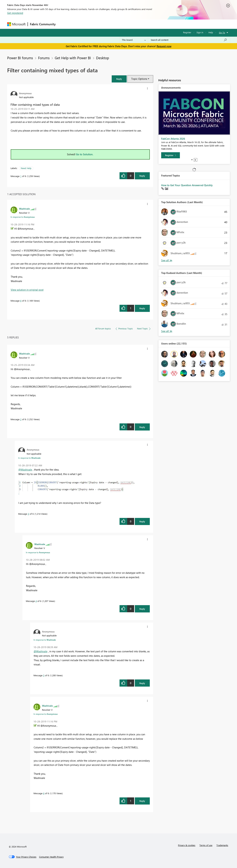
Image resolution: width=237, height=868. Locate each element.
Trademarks (222, 845)
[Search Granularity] (134, 40)
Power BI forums (20, 58)
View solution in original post (27, 290)
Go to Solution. (85, 154)
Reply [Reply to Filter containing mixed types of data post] (142, 176)
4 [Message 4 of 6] (36, 601)
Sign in (200, 32)
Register (187, 32)
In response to (23, 217)
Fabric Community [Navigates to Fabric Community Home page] (43, 24)
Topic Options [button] (139, 79)
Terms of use (206, 845)
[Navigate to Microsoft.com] (16, 24)
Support (150, 24)
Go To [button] (222, 32)
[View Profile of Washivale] (24, 209)
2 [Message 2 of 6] (21, 419)
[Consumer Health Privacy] (51, 857)
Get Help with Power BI (73, 58)
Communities (107, 24)
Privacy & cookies (187, 845)
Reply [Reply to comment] (142, 308)
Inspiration (78, 24)
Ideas (92, 24)
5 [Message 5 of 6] (44, 675)
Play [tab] (196, 160)
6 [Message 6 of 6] (21, 301)
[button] (119, 79)
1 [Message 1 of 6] (21, 176)
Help (211, 32)
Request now (164, 46)
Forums (63, 24)
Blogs (123, 24)
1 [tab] (192, 160)
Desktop (103, 58)
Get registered (15, 13)
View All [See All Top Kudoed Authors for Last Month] (167, 331)
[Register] (171, 155)
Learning (136, 24)
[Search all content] (189, 40)
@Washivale (25, 470)
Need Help (26, 168)
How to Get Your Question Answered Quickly (187, 185)
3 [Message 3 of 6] (28, 514)
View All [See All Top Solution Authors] (167, 260)
